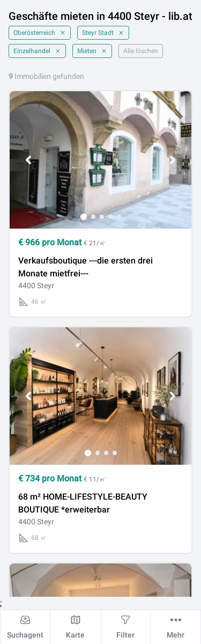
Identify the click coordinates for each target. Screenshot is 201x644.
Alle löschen (141, 51)
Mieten (92, 51)
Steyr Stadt (103, 33)
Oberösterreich (40, 33)
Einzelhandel (37, 51)
